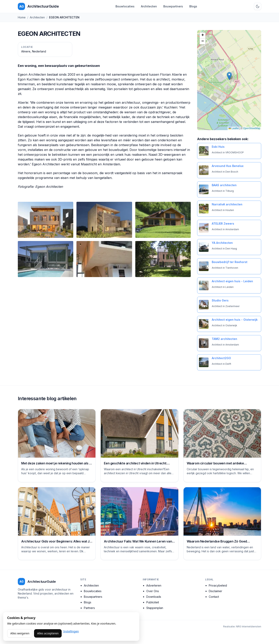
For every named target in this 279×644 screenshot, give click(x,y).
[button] (229, 76)
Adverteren (154, 585)
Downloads (154, 597)
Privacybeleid (218, 585)
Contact (214, 597)
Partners (89, 608)
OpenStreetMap (252, 128)
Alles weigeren (20, 633)
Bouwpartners (173, 6)
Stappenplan (155, 608)
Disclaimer (215, 591)
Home (22, 17)
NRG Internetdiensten (249, 626)
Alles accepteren (48, 633)
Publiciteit (153, 602)
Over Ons (153, 591)
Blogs (193, 6)
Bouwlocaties (125, 6)
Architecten (149, 6)
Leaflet (234, 128)
